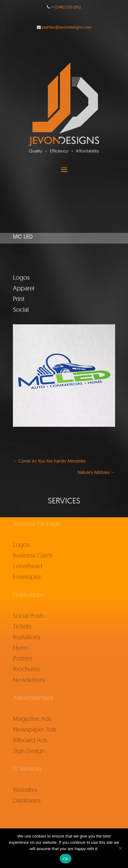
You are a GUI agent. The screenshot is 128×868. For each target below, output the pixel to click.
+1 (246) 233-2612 (66, 7)
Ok (66, 859)
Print (19, 299)
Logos (21, 277)
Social (21, 309)
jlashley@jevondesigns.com (67, 27)
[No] (120, 848)
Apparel (24, 288)
